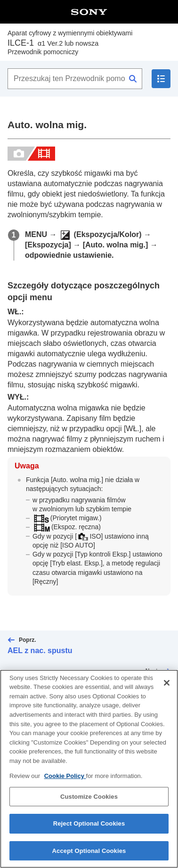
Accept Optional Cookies (89, 856)
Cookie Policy (65, 782)
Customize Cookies (89, 802)
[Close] (167, 688)
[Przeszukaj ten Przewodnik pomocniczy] (75, 79)
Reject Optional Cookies (89, 830)
